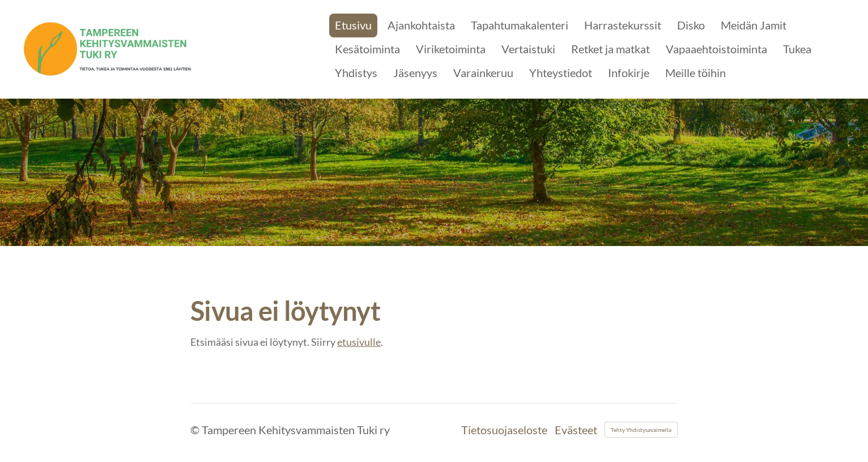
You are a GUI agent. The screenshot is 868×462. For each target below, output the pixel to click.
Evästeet (576, 430)
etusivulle (359, 342)
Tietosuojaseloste (504, 430)
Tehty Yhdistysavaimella (641, 430)
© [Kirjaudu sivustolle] (196, 430)
